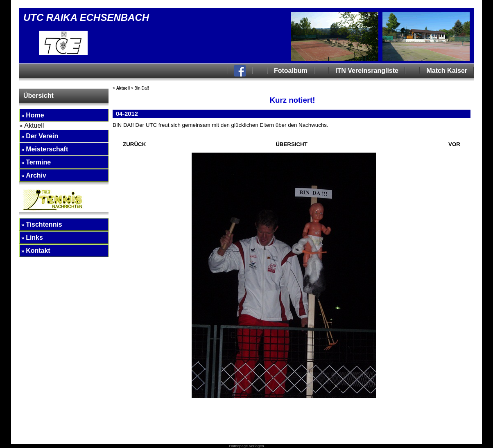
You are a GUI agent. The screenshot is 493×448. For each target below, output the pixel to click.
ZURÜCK (134, 144)
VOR (454, 144)
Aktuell (123, 88)
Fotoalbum (291, 71)
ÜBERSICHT (292, 144)
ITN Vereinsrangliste (367, 71)
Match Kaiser (447, 71)
